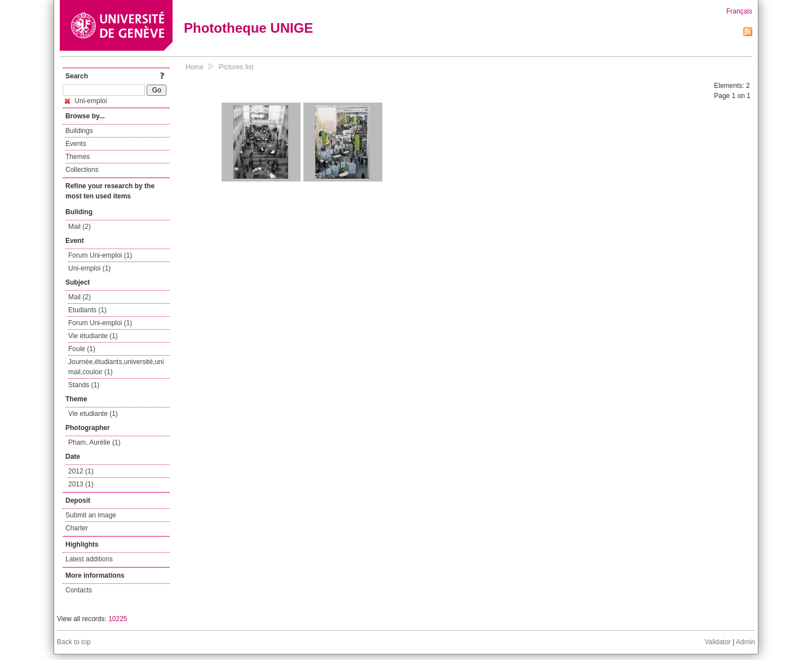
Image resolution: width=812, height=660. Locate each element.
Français (739, 11)
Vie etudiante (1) (93, 414)
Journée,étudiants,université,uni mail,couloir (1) (116, 367)
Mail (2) (80, 227)
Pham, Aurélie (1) (94, 442)
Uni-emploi (86, 101)
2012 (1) (81, 471)
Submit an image (91, 515)
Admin (745, 642)
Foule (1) (82, 349)
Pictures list (236, 67)
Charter (77, 528)
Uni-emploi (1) (89, 268)
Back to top (74, 642)
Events (76, 144)
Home (195, 67)
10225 (118, 619)
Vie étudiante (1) (93, 336)
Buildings (79, 131)
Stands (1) (84, 385)
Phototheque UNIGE (248, 28)
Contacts (79, 590)
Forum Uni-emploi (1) (100, 255)
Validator (717, 642)
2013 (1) (81, 484)
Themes (78, 157)
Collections (82, 170)
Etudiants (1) (87, 310)
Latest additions (89, 559)
